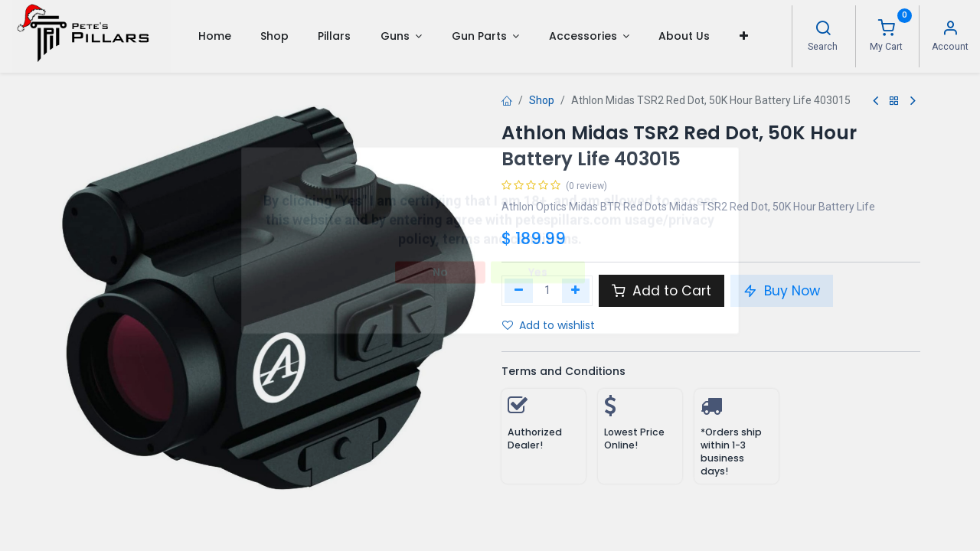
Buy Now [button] (782, 291)
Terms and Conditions (563, 371)
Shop (542, 100)
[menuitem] (214, 36)
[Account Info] (950, 30)
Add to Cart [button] (661, 291)
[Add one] (576, 291)
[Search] (823, 30)
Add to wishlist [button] (549, 325)
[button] (744, 36)
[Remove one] (519, 291)
